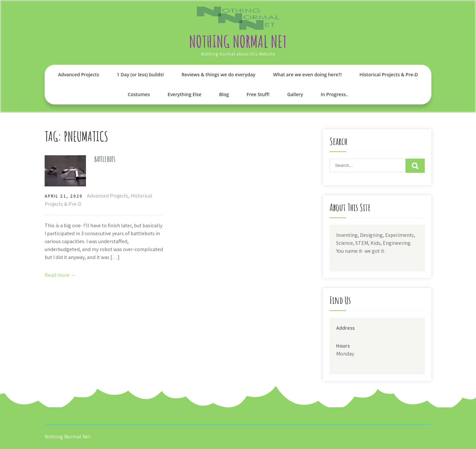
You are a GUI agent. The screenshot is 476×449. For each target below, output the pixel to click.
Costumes (139, 94)
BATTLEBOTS (105, 159)
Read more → (60, 275)
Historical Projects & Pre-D (389, 75)
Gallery (295, 94)
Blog (224, 94)
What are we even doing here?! (307, 75)
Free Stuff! (258, 94)
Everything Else (184, 94)
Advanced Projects (78, 75)
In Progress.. (334, 94)
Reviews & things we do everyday (218, 75)
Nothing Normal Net (238, 41)
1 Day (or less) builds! (140, 75)
